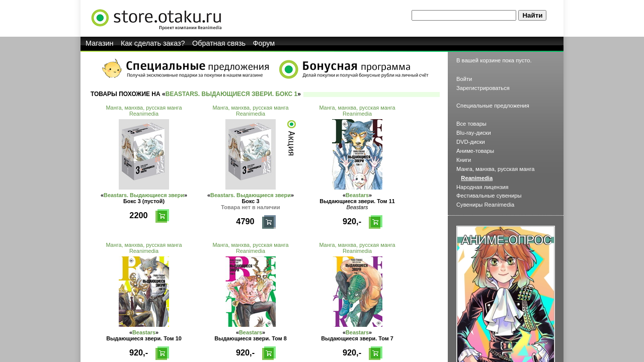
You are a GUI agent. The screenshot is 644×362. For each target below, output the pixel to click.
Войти (464, 79)
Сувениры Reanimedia (485, 205)
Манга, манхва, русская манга (144, 108)
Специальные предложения (493, 106)
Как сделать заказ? (153, 43)
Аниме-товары (475, 151)
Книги (464, 160)
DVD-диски (471, 142)
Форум (264, 43)
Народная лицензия (482, 187)
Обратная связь (219, 43)
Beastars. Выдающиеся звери (144, 195)
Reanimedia (144, 114)
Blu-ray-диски (474, 133)
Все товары (471, 124)
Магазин (100, 43)
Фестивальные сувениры (489, 196)
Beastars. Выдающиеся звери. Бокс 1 (232, 94)
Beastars (357, 195)
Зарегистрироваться (483, 88)
